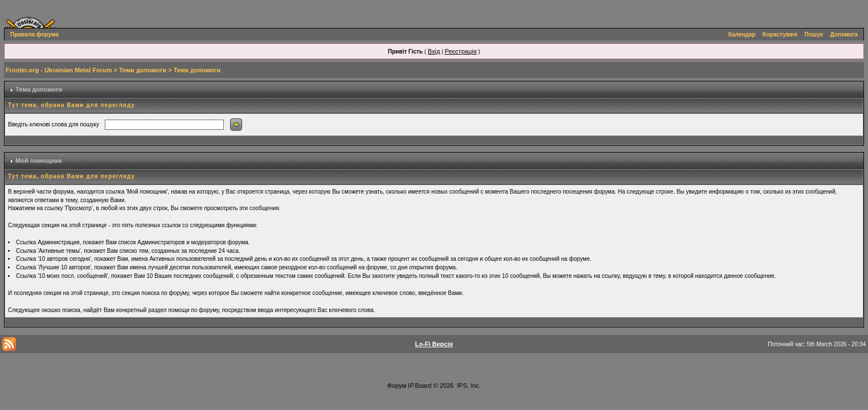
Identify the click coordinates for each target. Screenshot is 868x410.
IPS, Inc (468, 386)
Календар (742, 34)
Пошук (814, 34)
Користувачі (780, 34)
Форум (397, 386)
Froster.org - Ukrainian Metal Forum (59, 70)
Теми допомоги (143, 70)
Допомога (844, 34)
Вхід (434, 51)
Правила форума (34, 34)
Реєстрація (461, 51)
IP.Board (419, 386)
